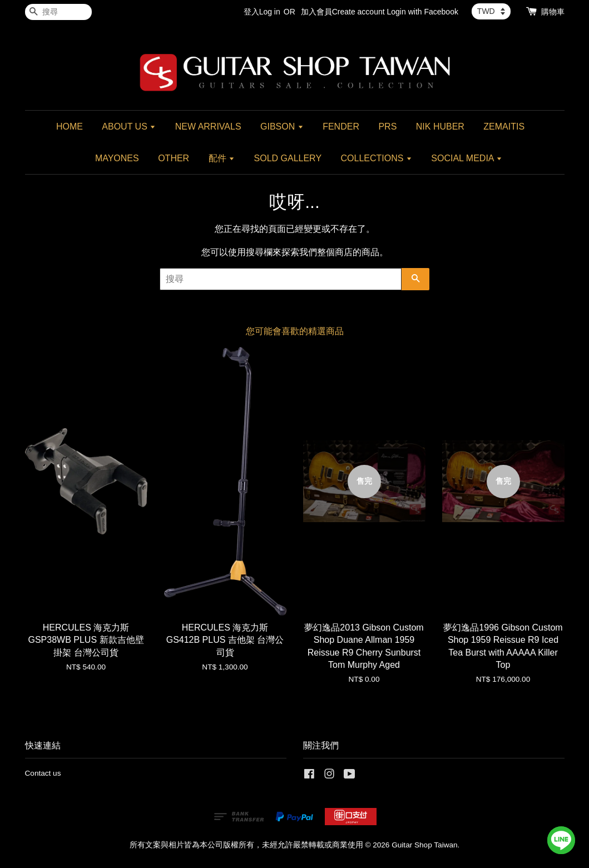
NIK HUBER (440, 127)
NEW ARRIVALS (208, 127)
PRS (387, 127)
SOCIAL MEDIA (467, 158)
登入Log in (262, 12)
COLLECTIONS (377, 158)
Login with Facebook (423, 12)
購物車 (553, 12)
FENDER (341, 127)
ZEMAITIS (504, 127)
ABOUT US (129, 127)
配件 (222, 158)
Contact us (43, 773)
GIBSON (282, 127)
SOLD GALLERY (288, 158)
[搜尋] (58, 12)
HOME (70, 127)
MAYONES (117, 158)
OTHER (174, 158)
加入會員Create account (343, 12)
